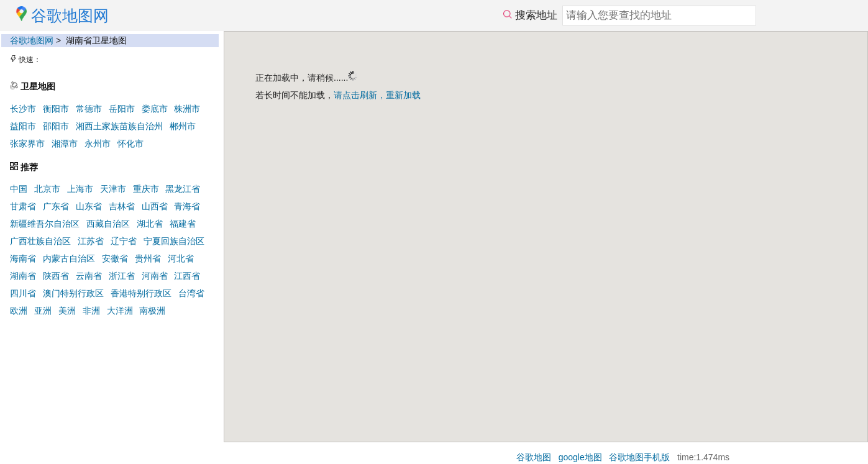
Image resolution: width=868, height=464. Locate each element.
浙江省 (122, 276)
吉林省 (122, 206)
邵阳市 (56, 126)
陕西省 (56, 276)
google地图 (580, 457)
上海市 (80, 189)
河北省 (181, 258)
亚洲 (43, 311)
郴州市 (183, 126)
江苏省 (91, 241)
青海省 (187, 206)
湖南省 (23, 276)
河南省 (155, 276)
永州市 (98, 143)
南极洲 (152, 311)
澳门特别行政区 (73, 293)
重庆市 (146, 189)
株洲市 (187, 109)
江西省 (187, 276)
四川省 (23, 293)
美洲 (67, 311)
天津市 (113, 189)
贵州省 (148, 258)
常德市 (89, 109)
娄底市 (155, 109)
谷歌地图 (534, 457)
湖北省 (150, 224)
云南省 (89, 276)
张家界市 (27, 143)
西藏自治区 (108, 224)
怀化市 (130, 143)
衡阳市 (56, 109)
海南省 (23, 258)
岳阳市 (122, 109)
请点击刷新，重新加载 (377, 95)
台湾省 (191, 293)
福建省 (183, 224)
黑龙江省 (183, 189)
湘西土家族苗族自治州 (119, 126)
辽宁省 (124, 241)
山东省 (89, 206)
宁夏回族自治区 (174, 241)
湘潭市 (65, 143)
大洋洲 (120, 311)
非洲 (91, 311)
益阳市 (23, 126)
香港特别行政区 (141, 293)
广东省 (56, 206)
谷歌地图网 (32, 40)
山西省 (155, 206)
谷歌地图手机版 (639, 457)
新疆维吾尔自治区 (45, 224)
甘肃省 (23, 206)
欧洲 (19, 311)
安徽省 (115, 258)
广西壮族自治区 (40, 241)
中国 (19, 189)
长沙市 (23, 109)
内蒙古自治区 (69, 258)
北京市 (47, 189)
